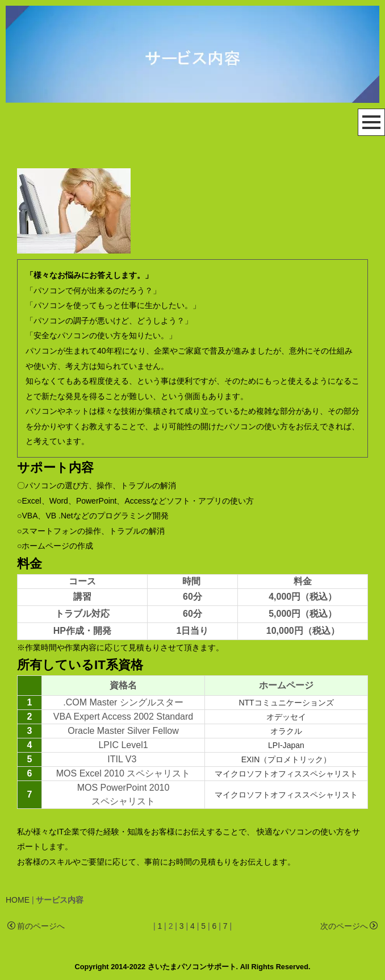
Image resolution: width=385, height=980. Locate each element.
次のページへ (349, 927)
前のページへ (36, 927)
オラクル (286, 731)
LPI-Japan (286, 745)
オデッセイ (286, 717)
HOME (18, 900)
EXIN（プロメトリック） (286, 759)
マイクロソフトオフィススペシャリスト (286, 774)
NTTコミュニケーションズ (286, 703)
